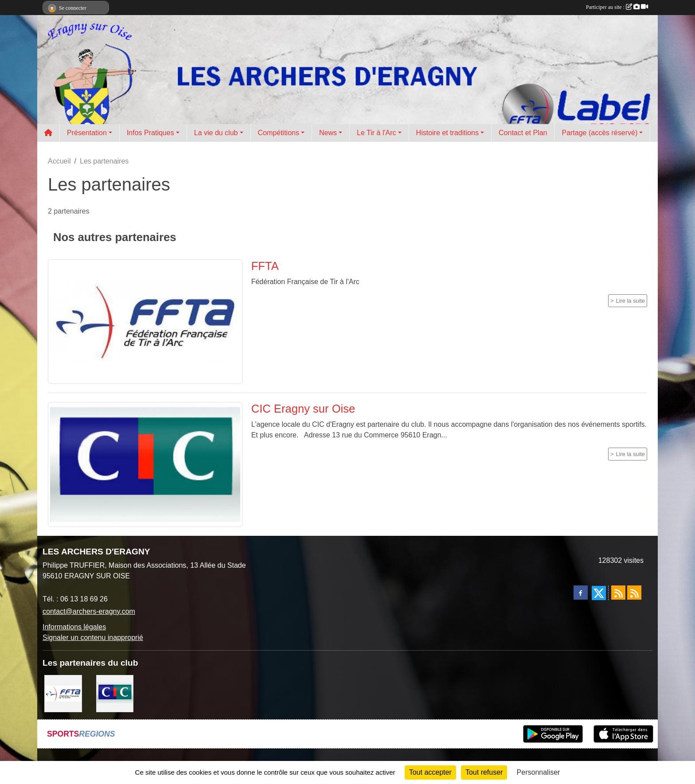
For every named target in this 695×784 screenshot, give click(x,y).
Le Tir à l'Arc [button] (376, 133)
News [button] (328, 133)
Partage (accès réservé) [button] (599, 133)
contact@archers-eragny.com (89, 611)
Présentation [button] (87, 133)
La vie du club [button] (216, 133)
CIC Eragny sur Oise (303, 409)
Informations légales (74, 627)
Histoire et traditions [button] (447, 133)
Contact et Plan (523, 133)
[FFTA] (63, 693)
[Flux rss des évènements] (634, 593)
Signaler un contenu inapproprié (93, 638)
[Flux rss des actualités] (618, 593)
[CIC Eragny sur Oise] (115, 693)
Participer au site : (617, 7)
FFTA (265, 266)
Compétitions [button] (279, 133)
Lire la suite (631, 301)
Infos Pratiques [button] (150, 133)
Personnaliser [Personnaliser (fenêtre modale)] (539, 772)
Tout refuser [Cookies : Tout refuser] (484, 772)
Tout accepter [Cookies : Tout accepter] (430, 772)
